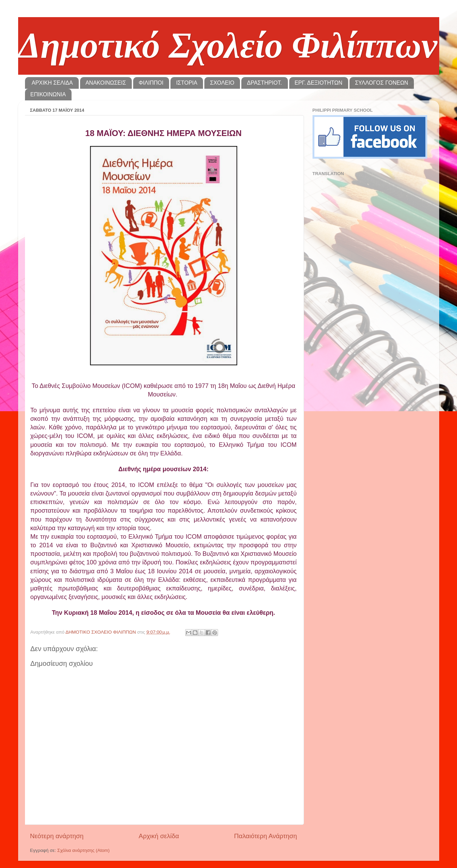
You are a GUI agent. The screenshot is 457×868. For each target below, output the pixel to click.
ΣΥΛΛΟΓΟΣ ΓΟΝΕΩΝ (382, 83)
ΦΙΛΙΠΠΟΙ (151, 83)
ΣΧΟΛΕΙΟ (222, 83)
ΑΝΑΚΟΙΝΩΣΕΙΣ (106, 83)
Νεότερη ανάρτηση (57, 836)
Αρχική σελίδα (159, 836)
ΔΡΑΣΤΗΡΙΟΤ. (264, 83)
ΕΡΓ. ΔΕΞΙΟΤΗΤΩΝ (319, 83)
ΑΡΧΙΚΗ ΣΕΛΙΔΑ (52, 83)
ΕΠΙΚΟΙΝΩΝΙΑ (48, 94)
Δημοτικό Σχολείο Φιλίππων (228, 45)
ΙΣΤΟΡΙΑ (187, 83)
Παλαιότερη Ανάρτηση (266, 836)
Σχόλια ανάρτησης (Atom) (83, 850)
